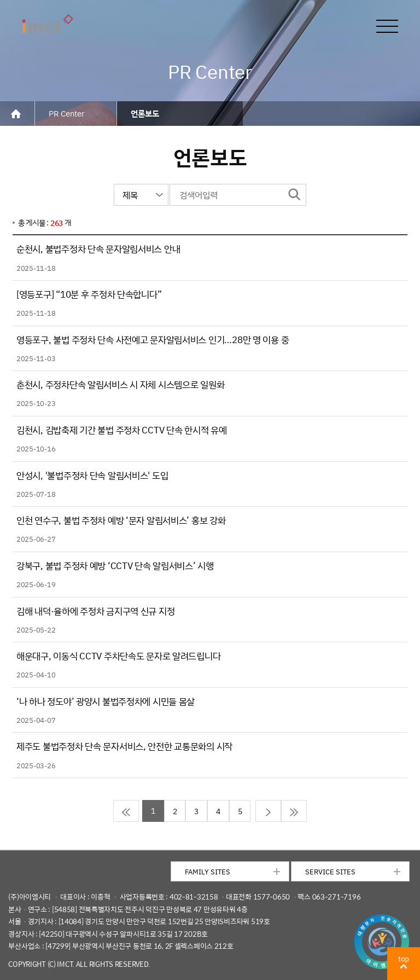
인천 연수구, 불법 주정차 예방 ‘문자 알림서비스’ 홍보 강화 (121, 520)
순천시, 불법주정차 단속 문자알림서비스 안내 (98, 249)
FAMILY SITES (208, 872)
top (404, 958)
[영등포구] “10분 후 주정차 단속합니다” (89, 294)
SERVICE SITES (330, 872)
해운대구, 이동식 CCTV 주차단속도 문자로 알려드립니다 (118, 656)
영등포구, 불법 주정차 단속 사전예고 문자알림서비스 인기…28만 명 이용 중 (153, 340)
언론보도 (145, 114)
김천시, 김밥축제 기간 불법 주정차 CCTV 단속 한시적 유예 (121, 430)
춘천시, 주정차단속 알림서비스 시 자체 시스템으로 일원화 (120, 384)
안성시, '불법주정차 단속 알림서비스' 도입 (92, 475)
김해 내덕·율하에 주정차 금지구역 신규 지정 (95, 611)
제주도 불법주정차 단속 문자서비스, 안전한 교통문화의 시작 (124, 746)
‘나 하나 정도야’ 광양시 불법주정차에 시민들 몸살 (106, 701)
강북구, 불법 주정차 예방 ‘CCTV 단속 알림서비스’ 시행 (115, 566)
